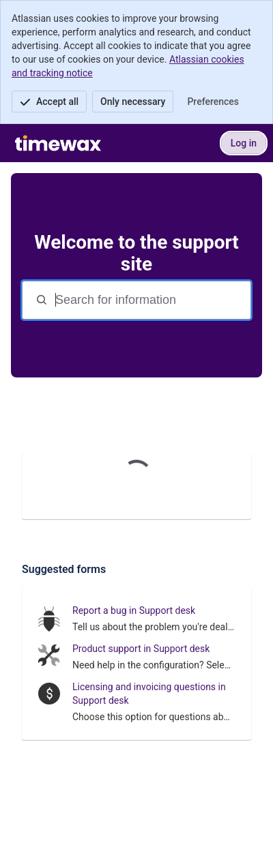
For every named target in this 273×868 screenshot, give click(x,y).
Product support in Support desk (141, 649)
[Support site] (58, 143)
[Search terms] (152, 300)
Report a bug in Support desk (134, 610)
